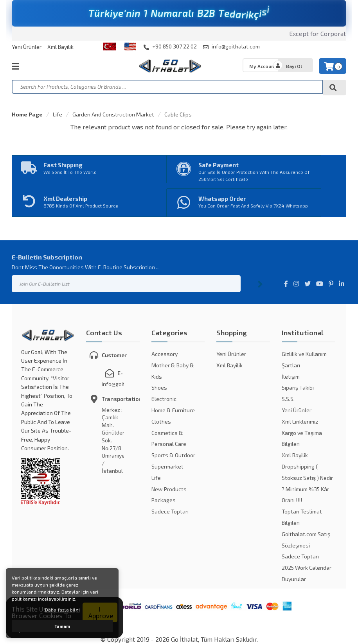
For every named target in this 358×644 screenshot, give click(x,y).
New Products (169, 489)
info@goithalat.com (231, 47)
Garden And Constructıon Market (113, 114)
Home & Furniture (173, 410)
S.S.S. (288, 399)
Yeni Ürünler (27, 47)
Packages (164, 500)
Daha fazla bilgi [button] (62, 610)
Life (58, 114)
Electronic (164, 399)
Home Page (27, 114)
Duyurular (294, 579)
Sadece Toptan (170, 511)
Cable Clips (178, 114)
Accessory (165, 354)
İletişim (291, 377)
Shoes (159, 387)
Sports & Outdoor (173, 455)
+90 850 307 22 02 (170, 47)
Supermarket (167, 466)
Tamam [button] (62, 626)
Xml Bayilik (60, 47)
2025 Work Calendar (307, 568)
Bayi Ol (294, 66)
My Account (263, 66)
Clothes (161, 421)
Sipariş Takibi (298, 387)
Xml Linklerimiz (300, 421)
